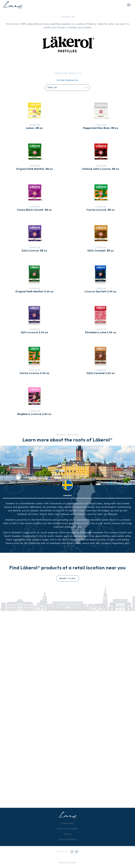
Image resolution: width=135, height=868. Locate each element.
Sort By (67, 88)
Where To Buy (68, 578)
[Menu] (129, 5)
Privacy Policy (68, 823)
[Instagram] (77, 852)
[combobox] (67, 88)
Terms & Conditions (68, 839)
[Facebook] (72, 852)
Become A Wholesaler (67, 829)
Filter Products (67, 80)
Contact (67, 834)
